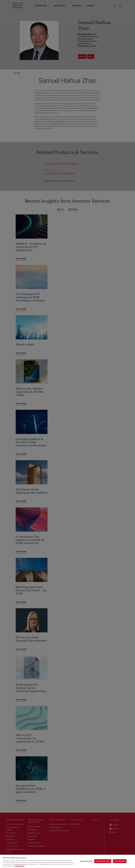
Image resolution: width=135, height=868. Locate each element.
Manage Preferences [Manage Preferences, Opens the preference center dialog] (86, 861)
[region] (67, 861)
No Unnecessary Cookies (103, 861)
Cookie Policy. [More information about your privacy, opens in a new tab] (20, 866)
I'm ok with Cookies (120, 861)
